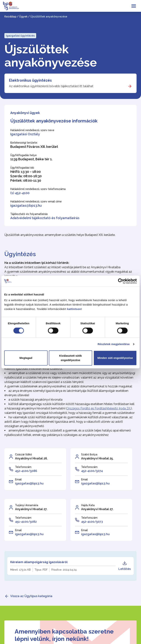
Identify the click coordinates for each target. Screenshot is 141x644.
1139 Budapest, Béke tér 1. (31, 159)
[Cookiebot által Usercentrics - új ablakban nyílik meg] (121, 281)
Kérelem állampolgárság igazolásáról (39, 562)
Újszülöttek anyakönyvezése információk (54, 121)
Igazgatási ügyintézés (20, 36)
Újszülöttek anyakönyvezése (51, 56)
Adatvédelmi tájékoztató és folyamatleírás (45, 218)
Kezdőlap (10, 17)
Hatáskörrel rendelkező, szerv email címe (36, 201)
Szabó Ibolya (89, 454)
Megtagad (26, 358)
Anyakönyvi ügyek (25, 113)
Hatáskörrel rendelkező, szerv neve (32, 130)
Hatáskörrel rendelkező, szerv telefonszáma (38, 189)
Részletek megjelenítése (114, 344)
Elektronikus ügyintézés (30, 80)
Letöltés (125, 566)
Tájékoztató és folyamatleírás (29, 214)
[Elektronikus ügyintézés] (70, 83)
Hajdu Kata (88, 505)
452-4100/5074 (92, 471)
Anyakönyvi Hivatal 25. (97, 458)
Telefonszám (23, 467)
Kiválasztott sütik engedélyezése (70, 358)
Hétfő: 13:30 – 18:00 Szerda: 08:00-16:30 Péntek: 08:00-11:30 (26, 176)
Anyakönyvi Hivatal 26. (31, 458)
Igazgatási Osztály (25, 134)
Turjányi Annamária (27, 505)
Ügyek (23, 17)
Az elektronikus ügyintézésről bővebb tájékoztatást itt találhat (51, 86)
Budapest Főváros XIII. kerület (34, 147)
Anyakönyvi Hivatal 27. (31, 509)
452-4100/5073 (92, 522)
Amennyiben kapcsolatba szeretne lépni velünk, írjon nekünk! (64, 635)
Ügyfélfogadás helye (23, 155)
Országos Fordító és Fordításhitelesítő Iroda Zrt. (99, 408)
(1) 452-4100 (20, 193)
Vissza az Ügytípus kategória (31, 596)
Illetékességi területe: (24, 143)
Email (18, 479)
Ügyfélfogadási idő (22, 168)
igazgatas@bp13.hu (26, 205)
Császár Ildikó (23, 454)
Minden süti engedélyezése (115, 358)
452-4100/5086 (26, 471)
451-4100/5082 (26, 522)
